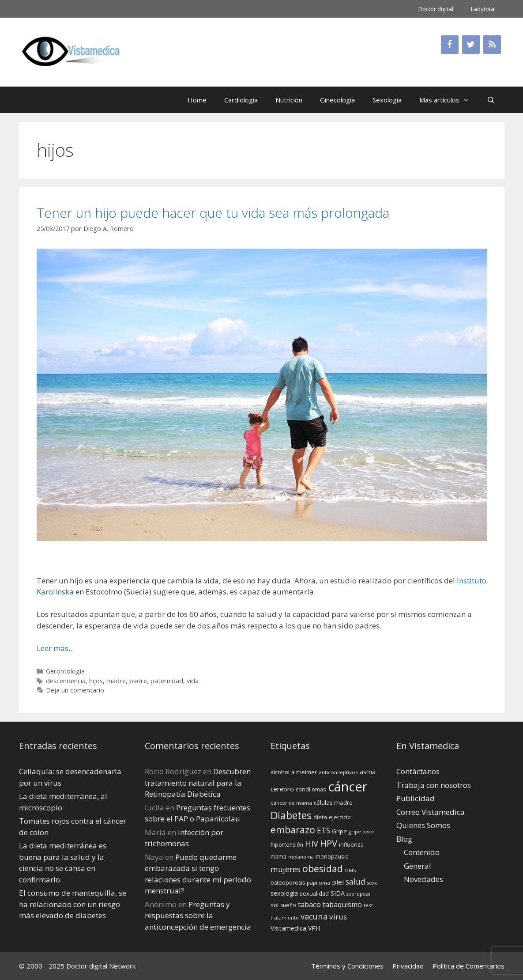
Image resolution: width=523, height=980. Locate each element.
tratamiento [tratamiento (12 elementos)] (285, 918)
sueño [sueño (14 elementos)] (288, 905)
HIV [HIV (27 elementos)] (312, 844)
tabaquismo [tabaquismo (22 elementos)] (342, 904)
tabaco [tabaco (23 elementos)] (309, 904)
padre (138, 681)
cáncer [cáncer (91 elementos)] (348, 787)
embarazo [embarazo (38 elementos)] (293, 830)
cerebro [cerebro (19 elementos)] (282, 789)
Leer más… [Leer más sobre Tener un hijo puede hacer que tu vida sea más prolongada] (56, 648)
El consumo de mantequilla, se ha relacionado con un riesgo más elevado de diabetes (73, 904)
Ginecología (337, 100)
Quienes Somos (423, 825)
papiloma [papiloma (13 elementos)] (318, 883)
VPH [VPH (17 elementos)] (314, 928)
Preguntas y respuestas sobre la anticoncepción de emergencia (198, 916)
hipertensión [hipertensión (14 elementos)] (287, 845)
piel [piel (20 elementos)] (338, 882)
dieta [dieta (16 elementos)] (320, 817)
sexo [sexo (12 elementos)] (372, 883)
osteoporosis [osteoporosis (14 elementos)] (288, 883)
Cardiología (241, 100)
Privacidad (408, 966)
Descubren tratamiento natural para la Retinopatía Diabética (198, 783)
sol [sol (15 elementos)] (275, 905)
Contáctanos (418, 771)
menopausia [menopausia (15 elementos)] (332, 856)
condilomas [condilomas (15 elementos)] (311, 789)
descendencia (66, 681)
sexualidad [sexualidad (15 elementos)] (314, 893)
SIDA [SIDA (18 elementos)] (338, 893)
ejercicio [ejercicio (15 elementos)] (340, 817)
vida (193, 681)
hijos (96, 681)
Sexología (387, 100)
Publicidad (416, 798)
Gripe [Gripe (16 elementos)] (339, 831)
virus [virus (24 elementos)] (338, 917)
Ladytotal (483, 9)
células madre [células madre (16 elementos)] (333, 802)
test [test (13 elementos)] (368, 905)
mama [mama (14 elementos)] (278, 857)
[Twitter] (471, 45)
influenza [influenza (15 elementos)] (351, 844)
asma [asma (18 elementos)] (368, 772)
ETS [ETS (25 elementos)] (324, 831)
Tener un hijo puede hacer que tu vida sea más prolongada (213, 213)
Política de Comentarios (468, 966)
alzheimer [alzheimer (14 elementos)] (304, 772)
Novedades (423, 879)
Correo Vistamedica (431, 812)
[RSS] (492, 45)
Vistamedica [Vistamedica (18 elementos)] (288, 928)
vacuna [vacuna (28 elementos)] (314, 916)
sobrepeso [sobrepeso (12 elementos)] (359, 894)
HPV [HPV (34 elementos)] (329, 843)
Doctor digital (436, 9)
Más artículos (449, 100)
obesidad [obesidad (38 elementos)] (323, 868)
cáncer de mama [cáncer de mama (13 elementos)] (291, 803)
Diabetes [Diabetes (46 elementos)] (291, 815)
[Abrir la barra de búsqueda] (491, 100)
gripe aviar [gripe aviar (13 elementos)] (362, 831)
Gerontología (65, 671)
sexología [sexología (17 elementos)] (284, 893)
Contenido (422, 852)
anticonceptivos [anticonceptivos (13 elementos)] (338, 772)
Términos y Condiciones (347, 966)
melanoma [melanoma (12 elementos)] (301, 857)
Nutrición (289, 100)
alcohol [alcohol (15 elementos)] (280, 772)
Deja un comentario (75, 690)
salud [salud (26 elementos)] (356, 882)
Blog (404, 839)
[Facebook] (450, 45)
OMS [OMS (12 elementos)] (350, 870)
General (418, 866)
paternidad (167, 681)
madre (116, 681)
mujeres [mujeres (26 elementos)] (286, 869)
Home (197, 100)
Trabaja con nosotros (434, 785)
